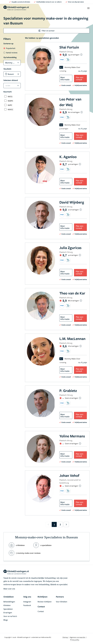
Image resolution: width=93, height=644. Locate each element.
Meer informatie (65, 78)
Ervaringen (8, 613)
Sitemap (65, 637)
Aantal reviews (10, 53)
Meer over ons (9, 589)
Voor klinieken (62, 602)
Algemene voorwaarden (78, 637)
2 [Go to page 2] (60, 524)
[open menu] (88, 8)
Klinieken (7, 605)
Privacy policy (75, 640)
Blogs (6, 620)
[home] (16, 8)
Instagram (27, 602)
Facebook (27, 605)
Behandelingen (9, 602)
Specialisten (8, 609)
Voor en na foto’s (10, 616)
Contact (41, 611)
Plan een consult (79, 78)
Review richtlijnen (45, 602)
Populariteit (9, 48)
